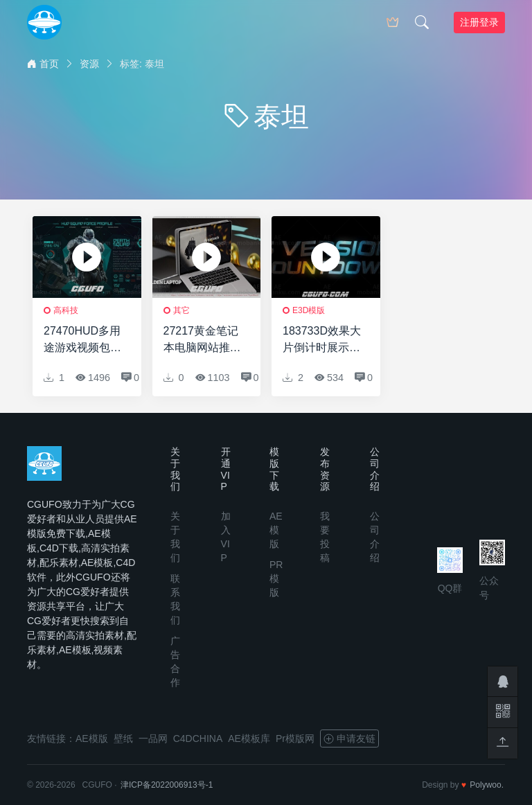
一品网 (153, 738)
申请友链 (349, 738)
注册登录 (479, 22)
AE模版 (276, 530)
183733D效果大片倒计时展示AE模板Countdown (322, 340)
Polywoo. (487, 785)
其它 (181, 310)
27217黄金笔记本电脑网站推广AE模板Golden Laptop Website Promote (202, 340)
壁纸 (123, 738)
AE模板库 (249, 738)
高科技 (66, 310)
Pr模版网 (295, 738)
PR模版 (276, 578)
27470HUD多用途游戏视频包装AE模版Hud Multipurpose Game (82, 340)
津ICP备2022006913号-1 (167, 785)
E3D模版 (309, 310)
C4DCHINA (198, 738)
